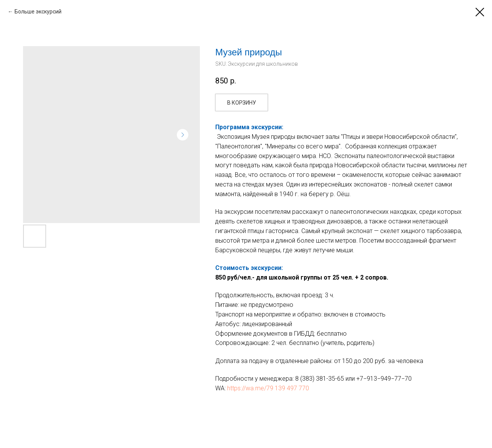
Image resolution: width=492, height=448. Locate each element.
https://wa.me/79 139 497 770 (268, 388)
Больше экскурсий (38, 12)
